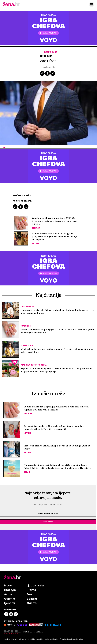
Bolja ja (32, 599)
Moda (8, 585)
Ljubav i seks (36, 585)
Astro (8, 594)
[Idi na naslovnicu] (11, 6)
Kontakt (7, 639)
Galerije (10, 599)
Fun (29, 594)
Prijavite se (48, 522)
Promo (31, 590)
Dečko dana (51, 52)
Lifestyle (10, 590)
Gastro (32, 603)
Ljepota (9, 603)
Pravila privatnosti (20, 639)
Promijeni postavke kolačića (72, 639)
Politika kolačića (36, 639)
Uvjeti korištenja (52, 639)
